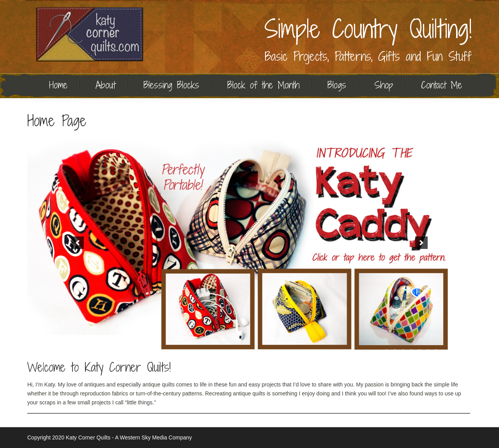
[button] (78, 243)
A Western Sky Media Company (153, 437)
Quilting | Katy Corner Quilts (90, 34)
